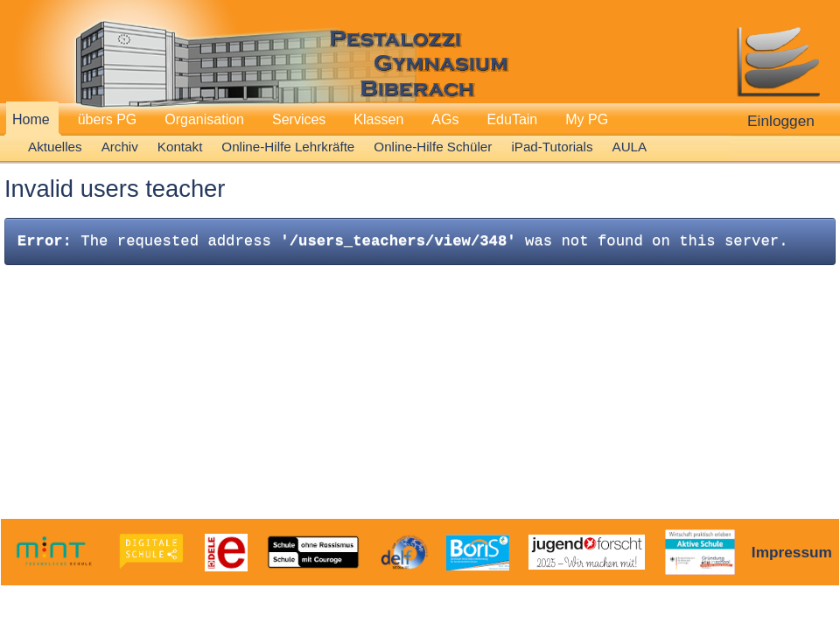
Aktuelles (55, 147)
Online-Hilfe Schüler (433, 147)
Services (299, 119)
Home (31, 119)
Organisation (204, 119)
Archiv (120, 147)
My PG (587, 119)
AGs (445, 119)
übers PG (108, 119)
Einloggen (781, 121)
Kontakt (180, 147)
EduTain (512, 119)
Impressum (792, 552)
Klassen (378, 119)
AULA (630, 147)
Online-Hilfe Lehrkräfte (288, 147)
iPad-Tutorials (552, 147)
